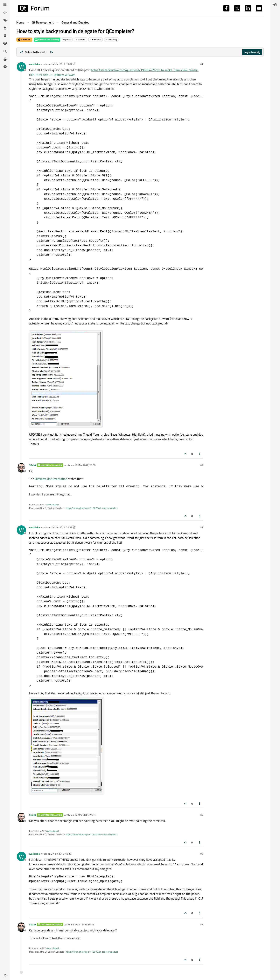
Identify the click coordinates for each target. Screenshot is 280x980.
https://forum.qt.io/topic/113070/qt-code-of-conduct (92, 508)
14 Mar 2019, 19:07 (62, 64)
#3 (202, 527)
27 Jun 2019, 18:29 (61, 854)
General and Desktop (47, 40)
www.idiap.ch (53, 504)
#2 (202, 465)
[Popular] (5, 28)
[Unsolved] (5, 67)
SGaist (33, 465)
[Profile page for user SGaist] (21, 468)
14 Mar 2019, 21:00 (85, 465)
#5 (202, 854)
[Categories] (5, 5)
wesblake (35, 64)
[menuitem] (275, 5)
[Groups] (5, 44)
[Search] (5, 51)
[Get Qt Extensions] (5, 59)
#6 (202, 924)
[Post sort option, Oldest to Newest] (33, 52)
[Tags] (5, 20)
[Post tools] (200, 454)
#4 (202, 815)
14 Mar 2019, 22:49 (62, 527)
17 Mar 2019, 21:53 (85, 815)
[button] (5, 975)
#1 (202, 64)
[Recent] (5, 12)
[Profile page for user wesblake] (21, 67)
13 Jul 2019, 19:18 (84, 924)
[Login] (275, 5)
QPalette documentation (51, 479)
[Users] (5, 36)
